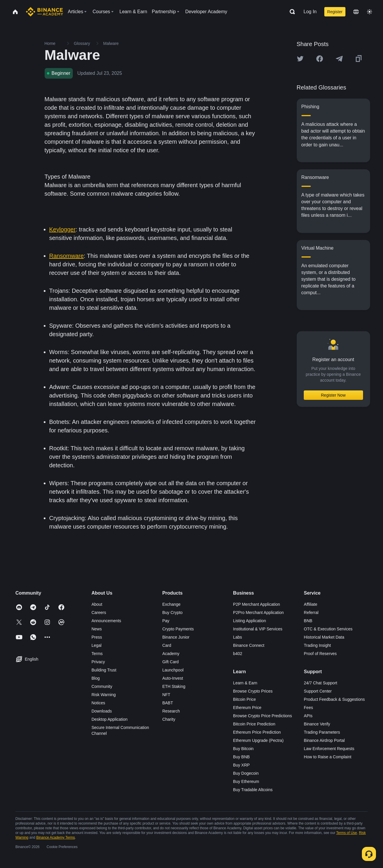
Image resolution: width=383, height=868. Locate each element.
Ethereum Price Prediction (257, 732)
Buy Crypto (172, 612)
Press (97, 637)
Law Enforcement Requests (329, 749)
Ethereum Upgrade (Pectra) (258, 740)
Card (167, 645)
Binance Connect (249, 645)
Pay (166, 621)
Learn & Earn (245, 683)
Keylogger (63, 229)
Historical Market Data (324, 637)
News (97, 629)
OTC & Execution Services (328, 629)
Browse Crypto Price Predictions (263, 716)
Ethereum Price (247, 708)
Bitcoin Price (244, 699)
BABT (168, 703)
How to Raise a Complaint (328, 757)
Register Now (333, 395)
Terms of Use (347, 833)
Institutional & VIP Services (258, 629)
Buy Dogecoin (246, 773)
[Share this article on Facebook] (320, 59)
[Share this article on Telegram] (339, 59)
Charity (169, 719)
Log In (310, 12)
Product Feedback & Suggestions (334, 699)
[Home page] (44, 12)
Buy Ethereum (246, 781)
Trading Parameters (322, 732)
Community (102, 686)
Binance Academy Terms (55, 837)
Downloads (102, 711)
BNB (308, 621)
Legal (97, 645)
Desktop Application (110, 719)
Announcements (106, 621)
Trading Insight (317, 645)
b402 (238, 654)
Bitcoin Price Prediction (254, 724)
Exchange (171, 604)
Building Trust (104, 670)
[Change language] (356, 12)
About (97, 604)
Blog (96, 678)
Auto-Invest (173, 678)
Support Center (318, 691)
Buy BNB (241, 757)
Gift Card (171, 662)
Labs (237, 637)
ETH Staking (174, 686)
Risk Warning (104, 695)
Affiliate (311, 604)
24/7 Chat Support (320, 683)
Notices (98, 703)
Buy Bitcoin (243, 749)
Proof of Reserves (320, 654)
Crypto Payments (178, 629)
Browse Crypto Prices (253, 691)
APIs (308, 716)
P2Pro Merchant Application (258, 612)
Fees (308, 708)
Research (171, 711)
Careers (99, 612)
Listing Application (249, 621)
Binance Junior (176, 637)
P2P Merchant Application (257, 604)
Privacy (98, 662)
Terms (97, 654)
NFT (166, 695)
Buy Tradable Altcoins (253, 790)
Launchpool (173, 670)
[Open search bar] (291, 12)
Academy (171, 654)
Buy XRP (241, 765)
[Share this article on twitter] (300, 59)
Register (335, 12)
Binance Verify (317, 724)
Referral (311, 612)
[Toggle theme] (369, 12)
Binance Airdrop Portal (324, 740)
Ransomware (67, 256)
